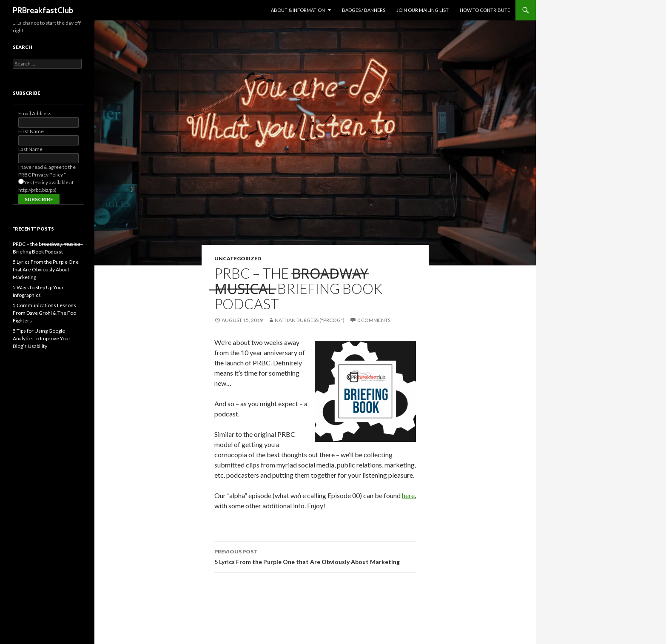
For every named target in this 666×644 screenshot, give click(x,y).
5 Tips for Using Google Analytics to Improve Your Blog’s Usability (42, 338)
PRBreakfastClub (43, 10)
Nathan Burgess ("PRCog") (310, 320)
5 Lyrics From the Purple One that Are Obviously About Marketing (315, 556)
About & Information (298, 10)
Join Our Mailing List (423, 10)
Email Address (35, 113)
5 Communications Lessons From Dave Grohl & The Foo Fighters (44, 313)
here (408, 495)
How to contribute (485, 10)
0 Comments (374, 320)
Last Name (30, 149)
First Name (31, 131)
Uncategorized (238, 258)
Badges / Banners (364, 10)
